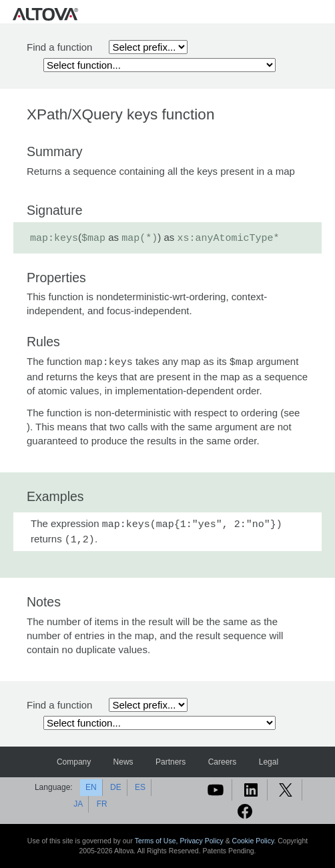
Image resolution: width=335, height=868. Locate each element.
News (123, 762)
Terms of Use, (157, 841)
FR (102, 804)
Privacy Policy (201, 841)
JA (78, 804)
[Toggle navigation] (322, 14)
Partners (171, 762)
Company (74, 762)
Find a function (59, 47)
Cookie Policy (253, 841)
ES (140, 787)
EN (91, 787)
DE (116, 787)
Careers (223, 762)
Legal (269, 762)
